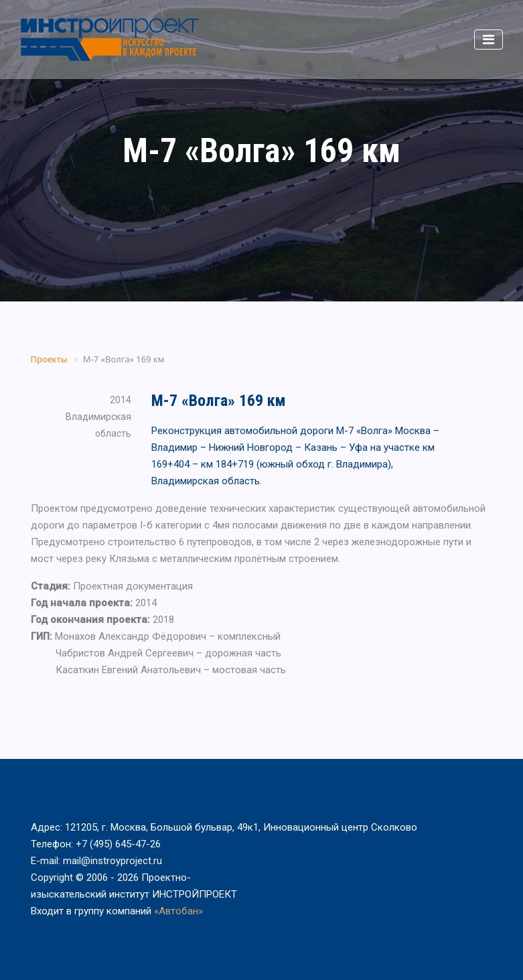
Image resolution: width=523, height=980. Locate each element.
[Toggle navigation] (489, 40)
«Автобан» (178, 911)
